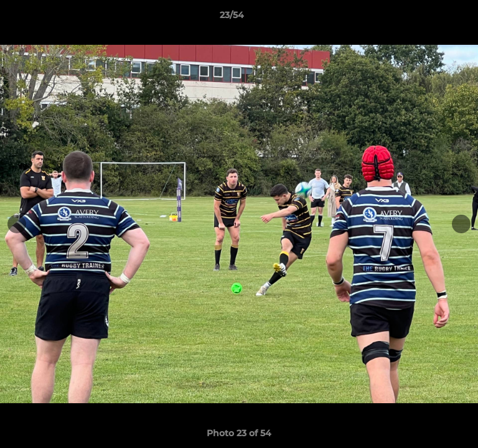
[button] (433, 18)
